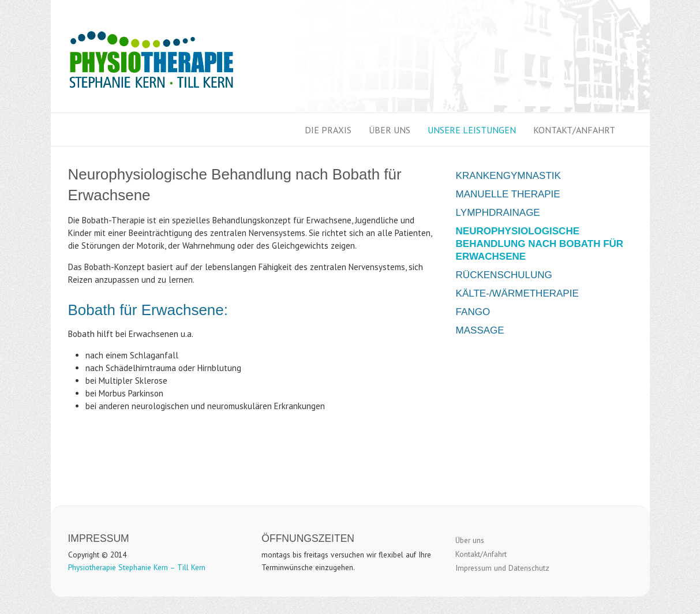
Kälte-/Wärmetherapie (517, 293)
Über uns (390, 130)
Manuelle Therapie (508, 194)
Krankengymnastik (508, 176)
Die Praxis (328, 130)
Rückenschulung (504, 275)
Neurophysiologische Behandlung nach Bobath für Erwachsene (540, 244)
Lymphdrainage (498, 213)
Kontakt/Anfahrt (574, 130)
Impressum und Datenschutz (502, 568)
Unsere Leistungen (472, 130)
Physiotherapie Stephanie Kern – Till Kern (137, 567)
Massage (480, 330)
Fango (473, 312)
